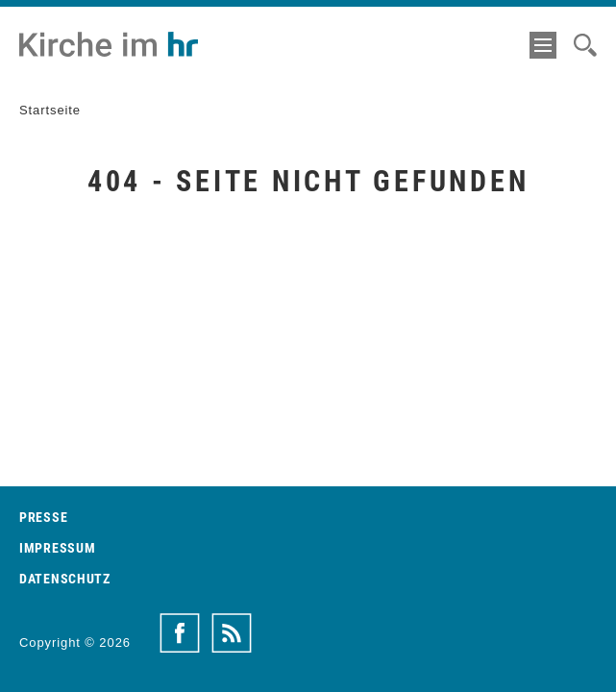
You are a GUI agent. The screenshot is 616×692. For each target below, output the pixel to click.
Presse (43, 517)
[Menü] (543, 45)
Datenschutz (65, 579)
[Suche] (585, 45)
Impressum (57, 548)
